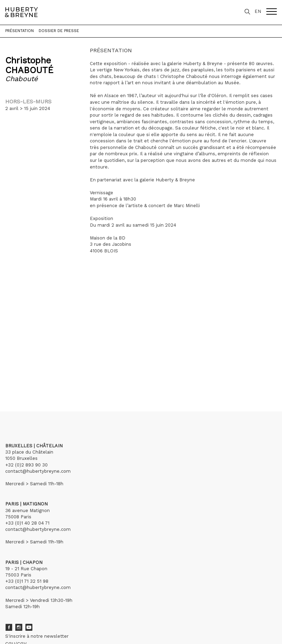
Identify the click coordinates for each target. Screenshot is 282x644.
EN (258, 11)
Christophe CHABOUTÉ (29, 65)
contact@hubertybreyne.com (38, 471)
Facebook (9, 627)
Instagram (19, 627)
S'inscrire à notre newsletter (37, 636)
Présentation (19, 31)
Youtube (29, 627)
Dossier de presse (59, 31)
